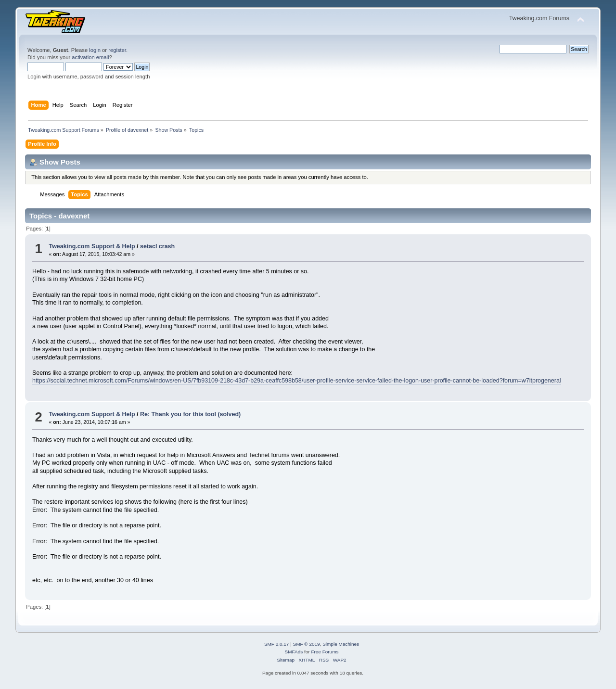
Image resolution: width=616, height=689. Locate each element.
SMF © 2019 (307, 644)
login (95, 50)
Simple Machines (341, 644)
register (117, 50)
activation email (90, 57)
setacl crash (157, 246)
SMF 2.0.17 (277, 644)
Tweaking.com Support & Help (92, 246)
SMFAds (294, 652)
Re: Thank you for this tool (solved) (190, 414)
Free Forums (325, 652)
